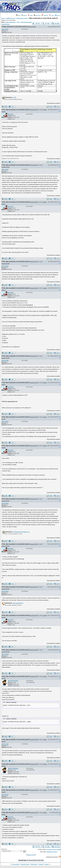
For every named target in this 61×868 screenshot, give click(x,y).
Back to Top (31, 855)
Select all (8, 702)
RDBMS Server (10, 18)
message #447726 (34, 499)
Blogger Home (25, 864)
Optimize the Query (52, 852)
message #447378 (34, 383)
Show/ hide (14, 702)
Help (30, 15)
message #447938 (34, 739)
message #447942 (34, 790)
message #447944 (34, 812)
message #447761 (34, 587)
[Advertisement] (41, 6)
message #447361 (34, 262)
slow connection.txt (18, 603)
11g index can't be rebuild (54, 849)
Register (45, 15)
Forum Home (16, 864)
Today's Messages (10, 22)
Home (58, 15)
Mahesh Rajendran (13, 681)
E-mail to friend (5, 24)
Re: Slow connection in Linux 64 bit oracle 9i (16, 110)
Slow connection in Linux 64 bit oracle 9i (15, 27)
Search (24, 15)
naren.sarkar (5, 29)
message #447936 (34, 677)
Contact (41, 864)
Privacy (47, 864)
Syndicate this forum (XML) (52, 857)
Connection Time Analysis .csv (21, 532)
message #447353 (32, 27)
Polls (18, 22)
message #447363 (34, 288)
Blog (18, 15)
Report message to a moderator (53, 103)
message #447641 (34, 446)
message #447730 (34, 544)
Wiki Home (34, 864)
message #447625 (34, 417)
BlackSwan (10, 114)
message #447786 (34, 616)
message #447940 (34, 764)
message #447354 (34, 110)
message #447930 (34, 650)
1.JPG (14, 97)
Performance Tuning (22, 18)
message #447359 (34, 202)
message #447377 (34, 356)
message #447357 (34, 165)
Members (37, 15)
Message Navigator (26, 22)
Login (51, 15)
